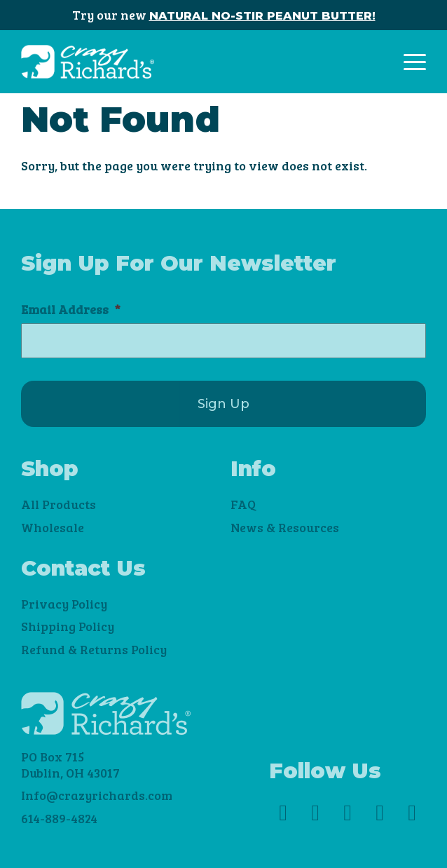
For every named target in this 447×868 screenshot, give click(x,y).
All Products (59, 504)
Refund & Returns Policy (94, 649)
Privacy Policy (64, 604)
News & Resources (285, 527)
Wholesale (53, 527)
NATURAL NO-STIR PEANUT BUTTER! (262, 16)
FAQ (243, 504)
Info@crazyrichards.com (97, 795)
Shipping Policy (68, 626)
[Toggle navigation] (415, 62)
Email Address (71, 310)
